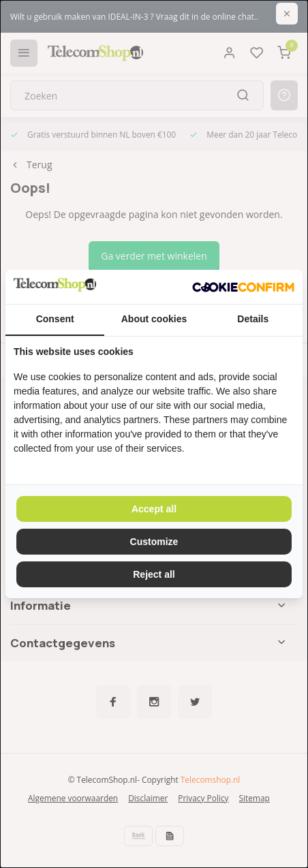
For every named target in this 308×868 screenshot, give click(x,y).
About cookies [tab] (154, 319)
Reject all (154, 574)
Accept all (154, 509)
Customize (154, 542)
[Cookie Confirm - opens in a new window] (243, 287)
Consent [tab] (55, 319)
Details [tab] (253, 319)
